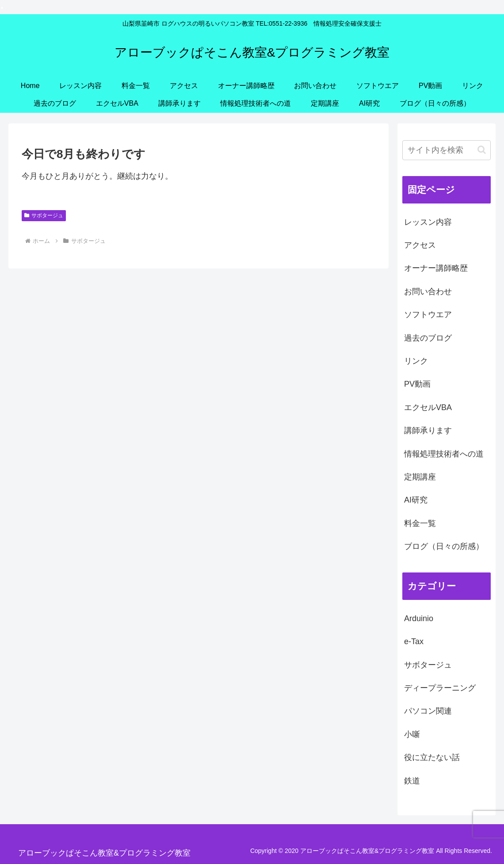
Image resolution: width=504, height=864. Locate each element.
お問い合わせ (428, 292)
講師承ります (428, 430)
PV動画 (417, 384)
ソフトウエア (428, 315)
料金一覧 (420, 523)
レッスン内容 (428, 222)
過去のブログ (428, 338)
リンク (416, 361)
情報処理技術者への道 (444, 454)
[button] (482, 150)
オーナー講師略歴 (436, 268)
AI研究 (416, 500)
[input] (447, 150)
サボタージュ (44, 215)
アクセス (420, 245)
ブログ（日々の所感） (444, 546)
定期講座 (420, 477)
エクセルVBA (428, 407)
